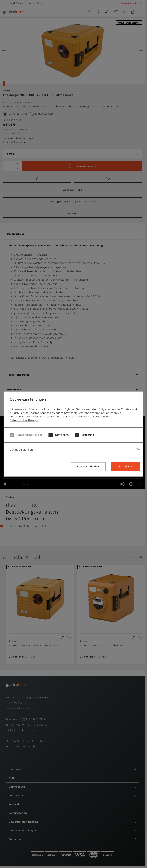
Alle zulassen (126, 466)
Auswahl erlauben (88, 466)
